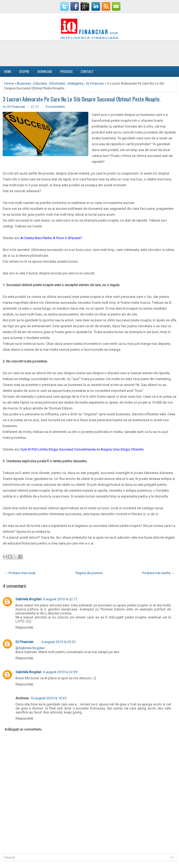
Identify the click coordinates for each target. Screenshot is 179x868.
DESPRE (24, 71)
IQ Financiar (95, 83)
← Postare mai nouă (20, 573)
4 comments (55, 107)
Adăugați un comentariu (23, 729)
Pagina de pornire (89, 573)
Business (24, 83)
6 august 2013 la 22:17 (60, 599)
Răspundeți (24, 627)
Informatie (57, 83)
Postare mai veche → (159, 573)
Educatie (40, 83)
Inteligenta (75, 83)
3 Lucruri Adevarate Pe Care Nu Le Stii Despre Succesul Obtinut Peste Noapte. (82, 99)
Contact (87, 71)
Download (45, 71)
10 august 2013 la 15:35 (48, 698)
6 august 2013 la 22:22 (59, 642)
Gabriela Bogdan (28, 599)
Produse (66, 71)
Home (8, 71)
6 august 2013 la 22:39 (60, 672)
